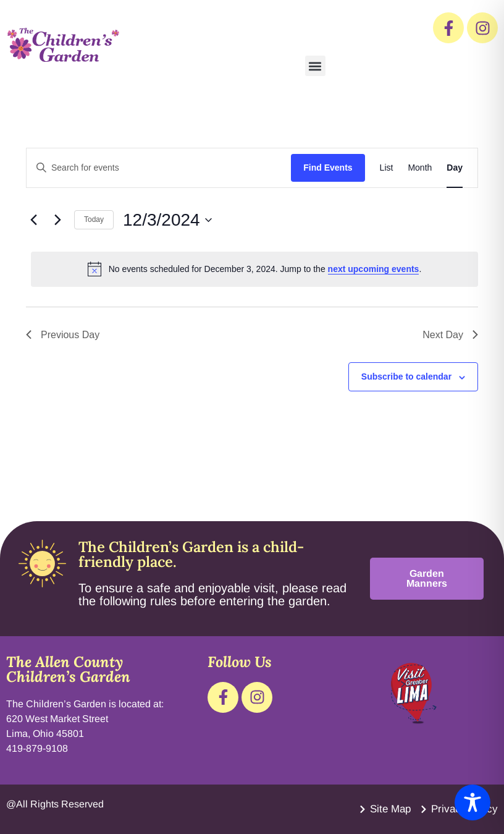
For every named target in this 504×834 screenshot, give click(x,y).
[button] (315, 66)
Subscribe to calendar (406, 377)
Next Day (450, 335)
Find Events (328, 168)
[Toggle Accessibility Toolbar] (472, 802)
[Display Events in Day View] (455, 168)
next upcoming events (374, 269)
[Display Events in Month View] (420, 168)
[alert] (254, 269)
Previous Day (63, 335)
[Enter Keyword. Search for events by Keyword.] (159, 168)
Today (94, 219)
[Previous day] (33, 220)
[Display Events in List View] (387, 168)
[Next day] (57, 220)
